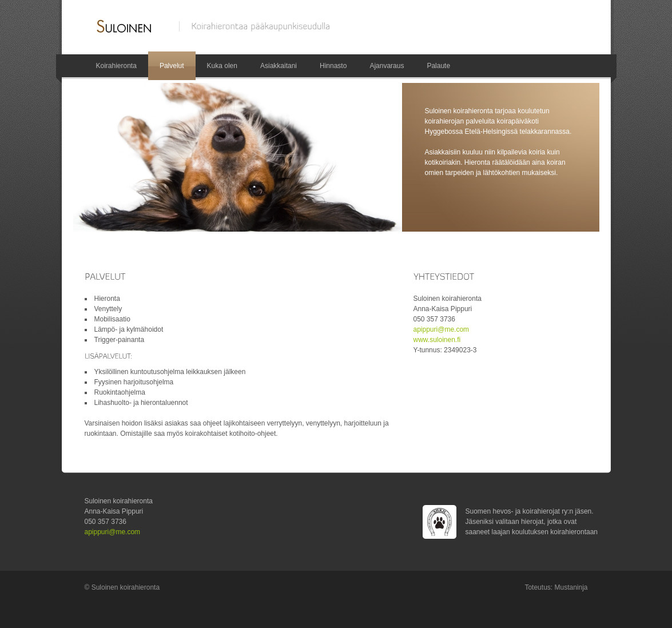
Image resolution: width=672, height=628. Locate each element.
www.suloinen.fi (437, 340)
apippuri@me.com (442, 329)
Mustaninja (571, 587)
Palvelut (172, 66)
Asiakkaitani (279, 66)
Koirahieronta (116, 66)
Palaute (438, 66)
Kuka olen (222, 66)
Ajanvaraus (387, 66)
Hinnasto (333, 66)
